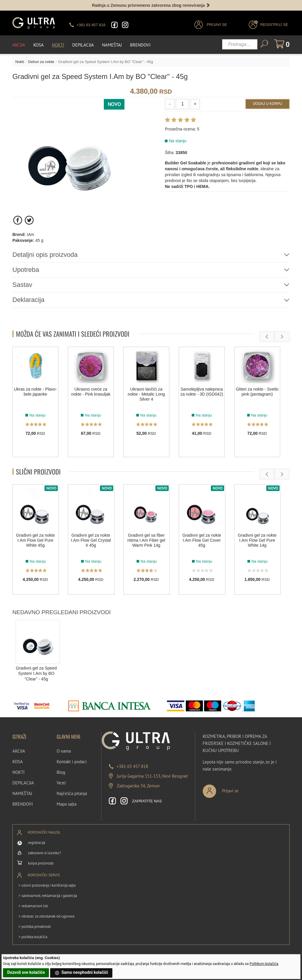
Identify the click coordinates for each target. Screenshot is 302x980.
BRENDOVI (23, 804)
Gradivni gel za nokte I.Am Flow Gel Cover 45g (202, 541)
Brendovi (140, 45)
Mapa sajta (67, 804)
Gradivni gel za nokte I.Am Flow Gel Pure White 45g (35, 541)
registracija (37, 843)
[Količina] (182, 104)
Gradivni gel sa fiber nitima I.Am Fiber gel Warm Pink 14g (146, 541)
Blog (61, 772)
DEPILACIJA (23, 783)
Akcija (19, 45)
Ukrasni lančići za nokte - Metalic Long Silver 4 (146, 394)
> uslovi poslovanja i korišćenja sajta (47, 885)
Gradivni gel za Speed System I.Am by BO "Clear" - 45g (36, 674)
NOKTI (18, 772)
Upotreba (26, 270)
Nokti (58, 45)
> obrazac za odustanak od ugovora (46, 916)
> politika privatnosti (35, 927)
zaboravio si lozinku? (45, 853)
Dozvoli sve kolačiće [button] (26, 972)
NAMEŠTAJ (22, 793)
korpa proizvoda (41, 863)
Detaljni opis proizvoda (45, 255)
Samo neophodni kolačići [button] (81, 973)
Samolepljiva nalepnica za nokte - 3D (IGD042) (202, 392)
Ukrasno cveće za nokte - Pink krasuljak (91, 392)
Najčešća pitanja (72, 793)
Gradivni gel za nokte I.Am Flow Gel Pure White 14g (257, 541)
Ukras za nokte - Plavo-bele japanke (35, 392)
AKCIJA (19, 751)
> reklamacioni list (33, 906)
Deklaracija (28, 300)
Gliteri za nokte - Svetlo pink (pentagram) (257, 392)
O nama (64, 751)
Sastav (22, 285)
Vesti (61, 783)
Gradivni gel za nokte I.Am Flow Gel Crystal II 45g (91, 541)
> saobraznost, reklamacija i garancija (48, 896)
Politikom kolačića (264, 964)
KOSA (18, 762)
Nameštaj (112, 45)
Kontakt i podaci (72, 762)
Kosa (38, 45)
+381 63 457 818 (132, 766)
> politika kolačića (33, 937)
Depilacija (83, 45)
